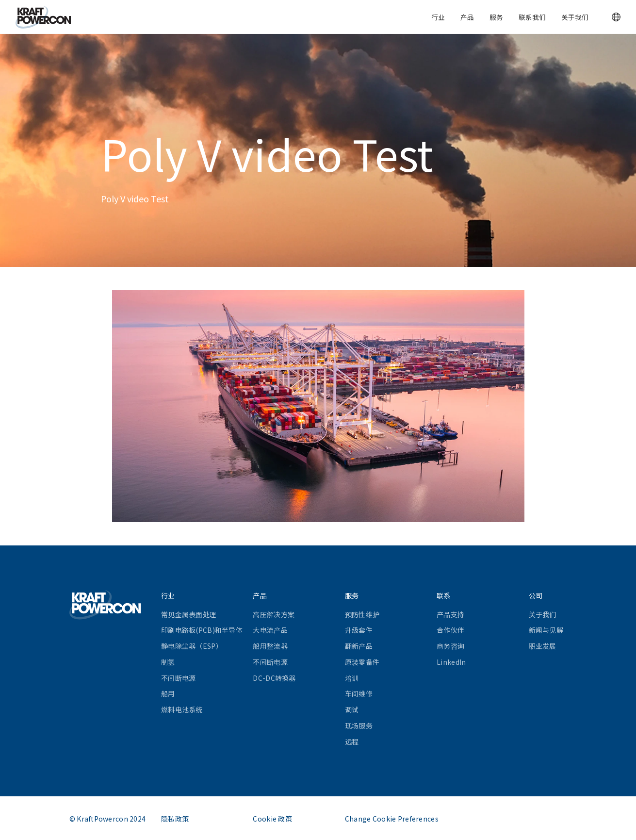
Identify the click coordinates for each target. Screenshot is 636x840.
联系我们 (532, 17)
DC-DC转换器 (274, 678)
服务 (496, 17)
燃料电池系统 (182, 709)
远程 (352, 741)
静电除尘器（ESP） (192, 646)
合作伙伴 (450, 630)
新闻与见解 (546, 630)
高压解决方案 (274, 614)
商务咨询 (450, 646)
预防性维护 (362, 614)
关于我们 (575, 17)
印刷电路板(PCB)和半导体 (202, 630)
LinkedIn (451, 662)
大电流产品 (270, 630)
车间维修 (359, 693)
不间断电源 (178, 678)
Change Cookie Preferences (392, 819)
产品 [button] (467, 17)
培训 (352, 678)
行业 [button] (438, 17)
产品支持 (450, 614)
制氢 (168, 662)
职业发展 (543, 646)
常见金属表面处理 (189, 614)
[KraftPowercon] (43, 17)
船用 (168, 693)
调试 (352, 709)
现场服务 (359, 725)
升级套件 (359, 630)
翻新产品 (359, 646)
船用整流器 (270, 646)
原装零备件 (362, 662)
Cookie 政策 (272, 819)
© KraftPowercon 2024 (108, 819)
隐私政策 (175, 819)
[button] (616, 17)
